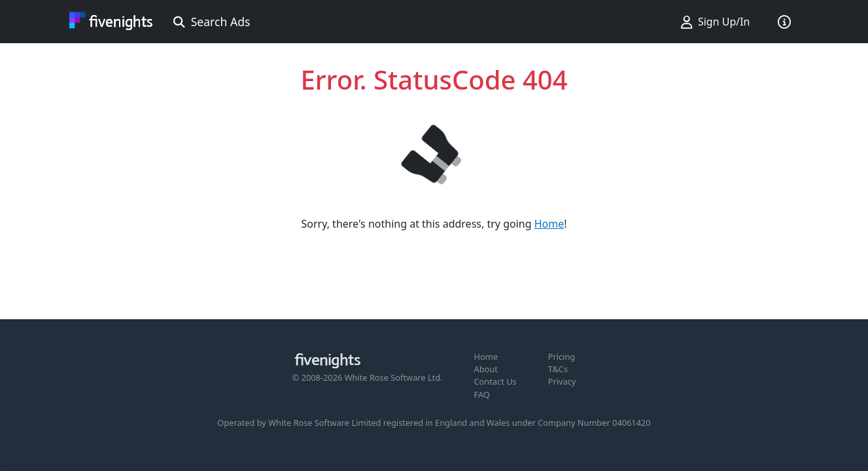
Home (549, 224)
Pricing (562, 357)
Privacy (562, 381)
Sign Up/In (716, 22)
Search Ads (212, 22)
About (486, 369)
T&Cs (558, 369)
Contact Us (495, 381)
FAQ (482, 394)
